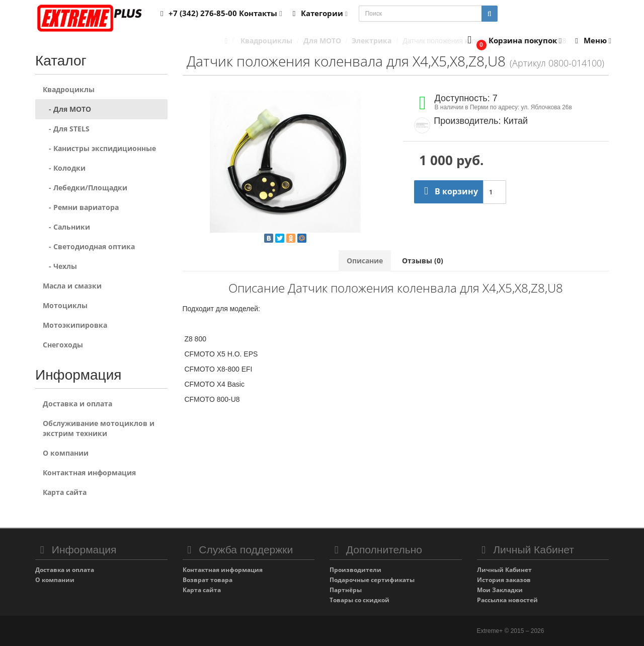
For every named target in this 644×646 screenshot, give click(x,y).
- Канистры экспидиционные (99, 148)
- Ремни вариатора (81, 207)
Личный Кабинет (504, 570)
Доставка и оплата (77, 404)
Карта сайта (65, 492)
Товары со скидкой (359, 600)
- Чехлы (60, 266)
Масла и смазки (72, 286)
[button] (512, 41)
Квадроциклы (69, 89)
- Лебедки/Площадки (85, 188)
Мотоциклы (65, 305)
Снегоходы (63, 345)
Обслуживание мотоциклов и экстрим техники (99, 428)
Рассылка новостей (507, 600)
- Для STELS (66, 129)
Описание (365, 261)
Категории (318, 13)
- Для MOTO (67, 109)
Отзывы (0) (423, 261)
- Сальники (66, 227)
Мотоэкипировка (75, 325)
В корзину (449, 191)
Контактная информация (89, 473)
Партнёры (346, 590)
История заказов (504, 580)
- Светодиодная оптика (89, 246)
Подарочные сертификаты (372, 580)
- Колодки (64, 168)
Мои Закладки (500, 590)
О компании (66, 453)
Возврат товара (208, 580)
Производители (355, 570)
